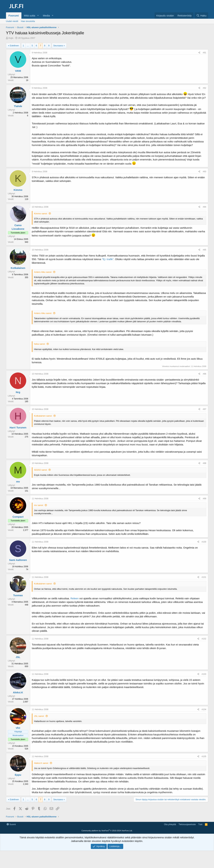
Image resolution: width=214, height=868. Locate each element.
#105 (204, 756)
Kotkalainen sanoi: (43, 416)
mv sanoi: (39, 505)
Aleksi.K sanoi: (41, 763)
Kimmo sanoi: (41, 214)
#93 (204, 172)
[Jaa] (199, 53)
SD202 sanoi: (41, 470)
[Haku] (201, 16)
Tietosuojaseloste (187, 824)
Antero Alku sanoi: (43, 272)
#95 (204, 250)
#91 (204, 53)
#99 (204, 499)
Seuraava (58, 46)
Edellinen (14, 46)
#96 (204, 374)
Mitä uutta (30, 16)
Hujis (11, 38)
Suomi (11, 824)
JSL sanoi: (39, 716)
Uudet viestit (12, 21)
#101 (204, 577)
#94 (204, 207)
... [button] (28, 46)
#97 (204, 409)
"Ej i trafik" (108, 259)
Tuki (200, 824)
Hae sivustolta (28, 21)
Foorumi (14, 16)
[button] (38, 16)
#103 (204, 674)
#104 (204, 709)
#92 (204, 88)
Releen (75, 598)
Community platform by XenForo (107, 831)
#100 (204, 542)
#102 (204, 639)
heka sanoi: (40, 344)
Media (46, 16)
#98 (204, 463)
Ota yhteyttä (170, 824)
